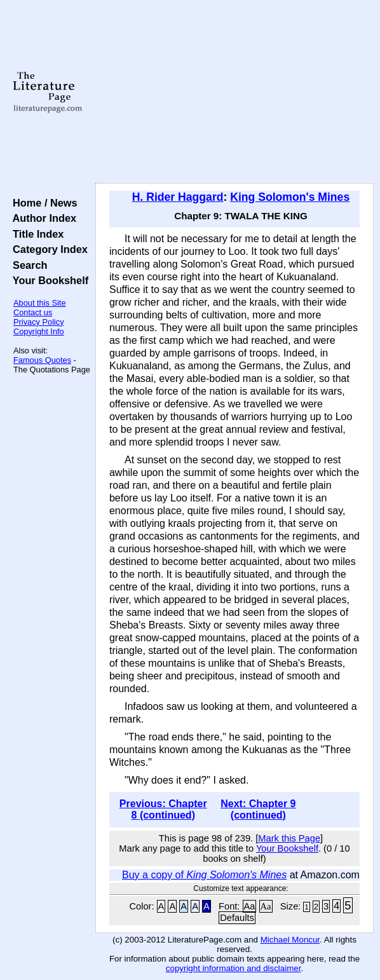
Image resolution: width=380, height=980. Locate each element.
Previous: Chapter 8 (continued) (163, 809)
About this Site (40, 303)
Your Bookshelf (48, 280)
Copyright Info (39, 331)
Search (27, 265)
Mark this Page (289, 838)
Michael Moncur (290, 940)
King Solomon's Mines (290, 197)
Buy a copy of (204, 875)
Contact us (33, 312)
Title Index (35, 234)
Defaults (237, 918)
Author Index (42, 218)
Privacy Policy (39, 322)
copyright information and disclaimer (234, 968)
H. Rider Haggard (178, 197)
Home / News (42, 203)
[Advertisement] (234, 92)
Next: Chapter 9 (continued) (258, 809)
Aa (250, 906)
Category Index (47, 249)
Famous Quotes (42, 360)
